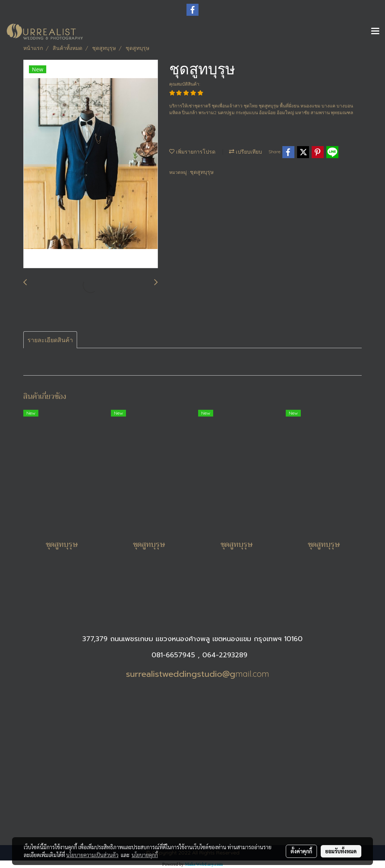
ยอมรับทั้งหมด (341, 851)
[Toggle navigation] (375, 32)
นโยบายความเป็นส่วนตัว (92, 855)
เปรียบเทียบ (246, 152)
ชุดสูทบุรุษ (202, 172)
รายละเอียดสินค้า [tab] (50, 340)
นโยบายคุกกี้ (145, 855)
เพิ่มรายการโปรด (192, 152)
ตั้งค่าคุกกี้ (301, 851)
